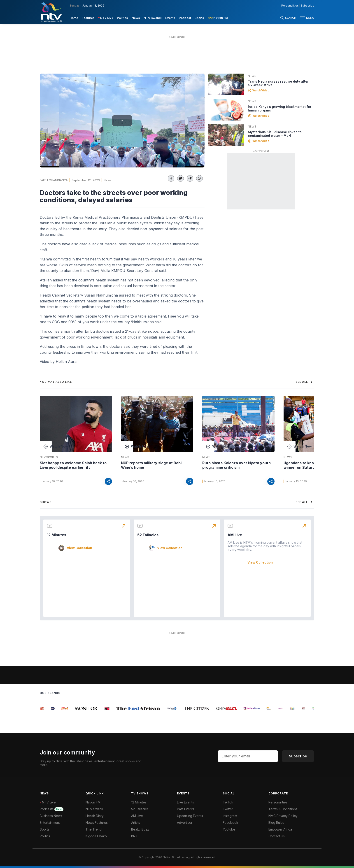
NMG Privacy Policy (283, 816)
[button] (305, 18)
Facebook (231, 823)
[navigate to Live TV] (106, 18)
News (108, 180)
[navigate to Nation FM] (218, 18)
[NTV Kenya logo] (51, 12)
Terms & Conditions (283, 809)
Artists (136, 823)
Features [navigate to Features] (88, 18)
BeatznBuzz (140, 829)
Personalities (278, 802)
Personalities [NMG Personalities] (290, 6)
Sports (45, 829)
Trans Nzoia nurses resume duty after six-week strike (278, 83)
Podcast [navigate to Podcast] (185, 18)
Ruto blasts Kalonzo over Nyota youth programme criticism (236, 465)
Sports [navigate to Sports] (199, 18)
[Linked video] (226, 84)
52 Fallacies (148, 535)
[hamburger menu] (303, 18)
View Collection (79, 548)
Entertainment (50, 823)
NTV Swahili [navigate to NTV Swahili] (153, 18)
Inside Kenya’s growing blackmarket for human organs (280, 108)
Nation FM (93, 802)
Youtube (229, 829)
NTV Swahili (94, 809)
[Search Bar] (288, 18)
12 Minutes (57, 535)
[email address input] (248, 756)
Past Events (186, 809)
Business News (51, 816)
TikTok (228, 802)
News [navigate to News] (136, 18)
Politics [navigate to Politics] (122, 18)
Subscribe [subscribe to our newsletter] (307, 6)
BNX (134, 836)
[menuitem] (74, 18)
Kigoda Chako (96, 836)
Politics (45, 836)
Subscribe (298, 756)
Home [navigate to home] (74, 18)
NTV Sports (49, 457)
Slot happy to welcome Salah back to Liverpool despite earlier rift (73, 465)
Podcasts (52, 809)
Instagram (230, 816)
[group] (43, 708)
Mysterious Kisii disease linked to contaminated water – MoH (275, 134)
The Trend (94, 829)
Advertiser (185, 823)
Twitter (228, 809)
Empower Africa (280, 829)
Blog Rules (276, 823)
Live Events (185, 802)
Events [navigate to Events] (170, 18)
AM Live (235, 535)
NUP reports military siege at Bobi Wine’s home (151, 465)
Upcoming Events (190, 816)
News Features (97, 823)
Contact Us (277, 836)
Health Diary (95, 816)
